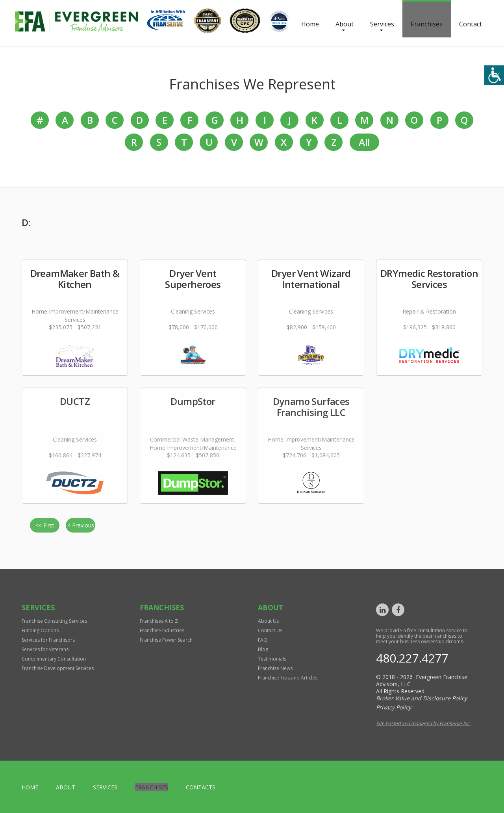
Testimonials (272, 659)
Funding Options (40, 630)
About (345, 24)
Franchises (427, 24)
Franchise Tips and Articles (288, 678)
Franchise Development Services (58, 668)
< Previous (81, 525)
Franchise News (275, 668)
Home (310, 24)
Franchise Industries (162, 630)
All (364, 142)
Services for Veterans (45, 649)
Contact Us (270, 630)
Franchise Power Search (166, 640)
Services (382, 24)
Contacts (201, 787)
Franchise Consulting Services (54, 621)
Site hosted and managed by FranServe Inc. (423, 723)
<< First (45, 525)
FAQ (263, 640)
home (30, 787)
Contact (471, 24)
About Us (268, 621)
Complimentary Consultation (54, 659)
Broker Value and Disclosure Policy (422, 698)
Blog (263, 649)
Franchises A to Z (159, 621)
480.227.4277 (412, 658)
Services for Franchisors (48, 640)
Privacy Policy (394, 707)
